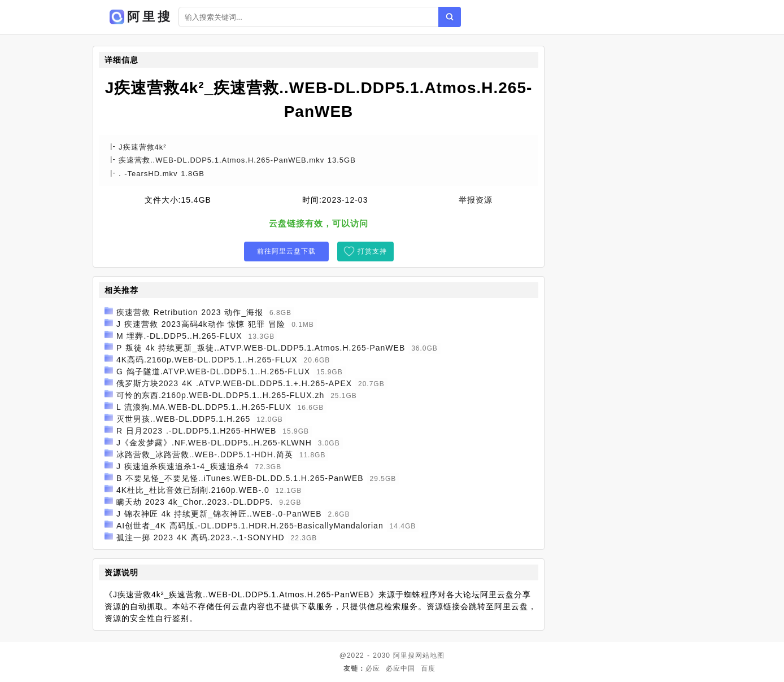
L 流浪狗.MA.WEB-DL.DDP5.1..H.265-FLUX (204, 407)
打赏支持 (372, 251)
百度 (428, 668)
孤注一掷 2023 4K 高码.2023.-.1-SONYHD (201, 537)
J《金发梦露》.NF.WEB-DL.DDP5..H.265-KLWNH (214, 443)
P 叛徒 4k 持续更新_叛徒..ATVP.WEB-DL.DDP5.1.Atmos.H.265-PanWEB (261, 348)
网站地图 (430, 655)
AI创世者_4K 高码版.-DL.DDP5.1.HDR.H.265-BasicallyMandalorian (250, 526)
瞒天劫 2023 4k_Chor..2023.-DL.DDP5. (195, 502)
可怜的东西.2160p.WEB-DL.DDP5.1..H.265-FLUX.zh (220, 395)
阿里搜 (404, 655)
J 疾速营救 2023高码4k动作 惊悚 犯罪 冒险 (201, 324)
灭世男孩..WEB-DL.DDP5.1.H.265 (183, 419)
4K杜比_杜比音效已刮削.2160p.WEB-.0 (193, 490)
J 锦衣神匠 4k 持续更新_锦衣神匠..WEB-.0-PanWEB (219, 514)
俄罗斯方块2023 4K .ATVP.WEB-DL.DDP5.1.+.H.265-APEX (234, 383)
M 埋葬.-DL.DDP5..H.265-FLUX (179, 336)
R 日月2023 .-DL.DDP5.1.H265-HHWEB (197, 431)
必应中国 (400, 668)
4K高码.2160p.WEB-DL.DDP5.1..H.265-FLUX (207, 360)
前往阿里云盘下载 (286, 251)
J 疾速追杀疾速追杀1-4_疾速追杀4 (183, 466)
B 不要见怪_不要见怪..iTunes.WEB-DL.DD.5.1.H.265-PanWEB (240, 478)
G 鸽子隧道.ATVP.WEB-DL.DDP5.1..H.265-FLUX (213, 371)
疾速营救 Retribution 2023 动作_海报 (190, 312)
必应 (373, 668)
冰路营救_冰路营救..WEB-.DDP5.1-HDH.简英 (205, 454)
